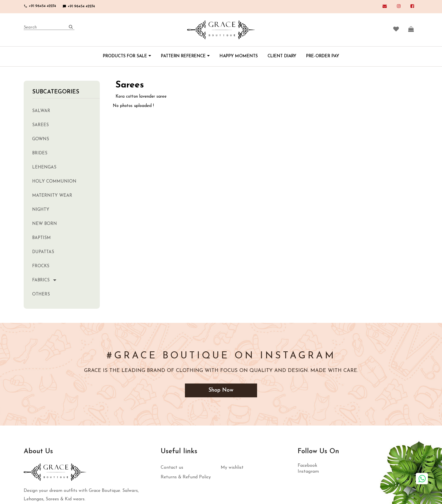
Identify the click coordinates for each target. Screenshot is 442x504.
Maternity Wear (52, 196)
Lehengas (44, 167)
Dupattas (43, 252)
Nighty (41, 210)
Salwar (41, 111)
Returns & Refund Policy (186, 477)
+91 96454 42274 (40, 6)
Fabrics (41, 280)
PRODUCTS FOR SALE (127, 56)
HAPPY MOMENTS (239, 56)
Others (41, 294)
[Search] (49, 28)
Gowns (41, 139)
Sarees (40, 125)
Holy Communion (54, 182)
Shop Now (221, 391)
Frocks (41, 266)
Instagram (308, 472)
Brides (40, 153)
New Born (45, 224)
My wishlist (232, 468)
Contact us (172, 468)
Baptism (41, 238)
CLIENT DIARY (282, 56)
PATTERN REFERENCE (185, 56)
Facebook (307, 466)
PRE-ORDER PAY (323, 56)
